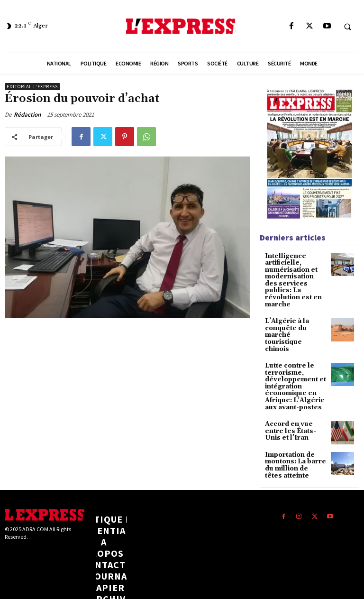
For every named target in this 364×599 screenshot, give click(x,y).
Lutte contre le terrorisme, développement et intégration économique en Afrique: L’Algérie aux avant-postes (291, 359)
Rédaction (27, 115)
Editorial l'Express (32, 87)
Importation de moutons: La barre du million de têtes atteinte (293, 434)
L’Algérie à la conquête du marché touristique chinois (296, 316)
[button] (347, 27)
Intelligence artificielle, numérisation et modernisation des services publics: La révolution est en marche (295, 275)
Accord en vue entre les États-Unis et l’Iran (295, 400)
